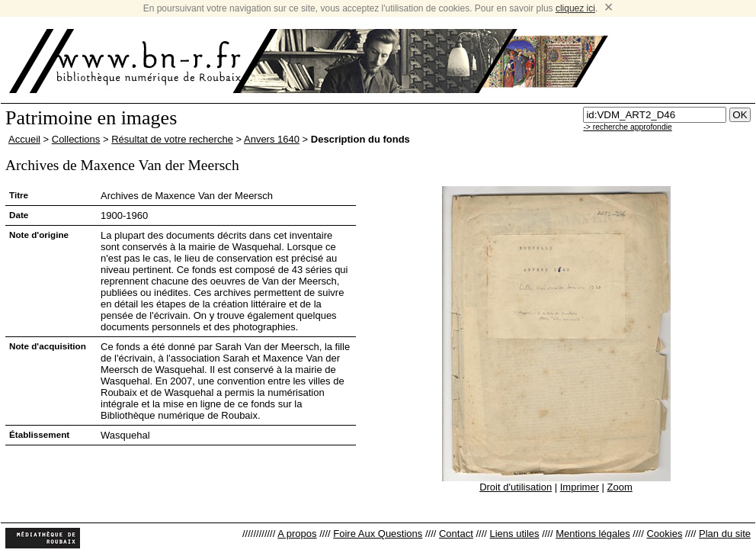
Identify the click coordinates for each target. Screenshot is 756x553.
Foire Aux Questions (378, 534)
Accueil (24, 139)
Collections (76, 139)
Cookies (664, 534)
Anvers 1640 (272, 139)
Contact (456, 534)
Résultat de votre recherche (172, 139)
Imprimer (580, 487)
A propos (297, 534)
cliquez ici (575, 8)
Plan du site (725, 534)
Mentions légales (593, 534)
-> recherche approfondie (627, 127)
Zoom (620, 487)
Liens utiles (514, 534)
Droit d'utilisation (516, 487)
